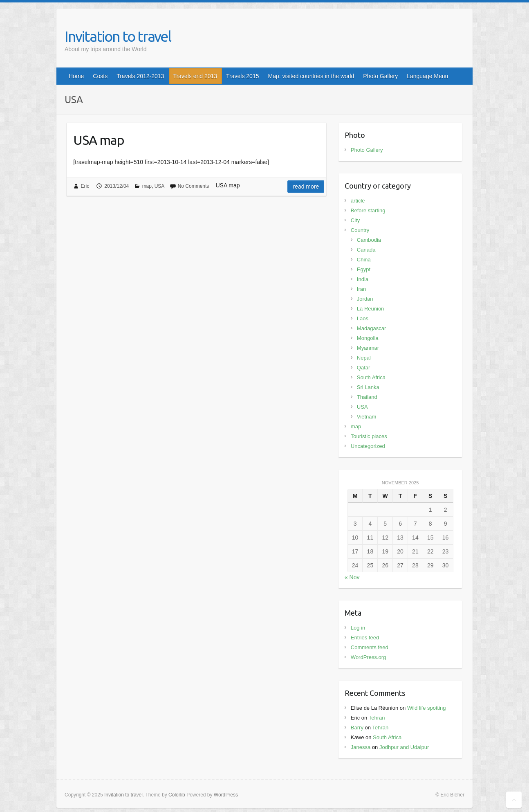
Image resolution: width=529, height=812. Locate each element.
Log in (358, 628)
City (355, 220)
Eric (85, 186)
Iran (361, 289)
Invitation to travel (118, 36)
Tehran (377, 718)
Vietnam (366, 417)
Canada (366, 250)
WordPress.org (368, 657)
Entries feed (365, 638)
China (364, 260)
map (147, 186)
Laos (363, 318)
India (363, 279)
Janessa (361, 747)
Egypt (364, 269)
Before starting (368, 210)
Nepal (364, 358)
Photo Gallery (380, 76)
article (358, 201)
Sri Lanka (368, 387)
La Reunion (371, 309)
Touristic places (369, 436)
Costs (100, 76)
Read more (306, 187)
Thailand (367, 397)
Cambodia (369, 240)
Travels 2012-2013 (140, 76)
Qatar (364, 368)
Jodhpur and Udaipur (404, 747)
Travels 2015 (242, 76)
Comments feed (370, 647)
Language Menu (427, 76)
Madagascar (372, 328)
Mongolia (368, 338)
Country (360, 230)
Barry (357, 728)
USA (160, 186)
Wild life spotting (427, 708)
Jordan (365, 299)
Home (76, 76)
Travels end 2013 (195, 76)
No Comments (194, 186)
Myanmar (368, 348)
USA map (99, 140)
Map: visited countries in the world (311, 76)
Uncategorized (368, 446)
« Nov (352, 577)
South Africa (371, 377)
